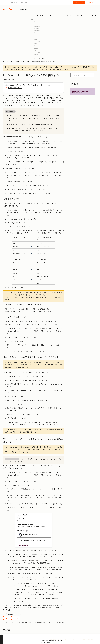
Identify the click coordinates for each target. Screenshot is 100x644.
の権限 (39, 124)
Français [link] (37, 28)
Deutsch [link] (36, 24)
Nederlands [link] (37, 30)
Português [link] (37, 26)
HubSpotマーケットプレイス (31, 143)
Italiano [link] (36, 33)
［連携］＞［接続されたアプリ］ (44, 175)
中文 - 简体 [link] (37, 52)
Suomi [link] (36, 39)
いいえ (16, 618)
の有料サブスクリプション (30, 103)
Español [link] (36, 22)
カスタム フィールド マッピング (15, 105)
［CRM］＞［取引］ (30, 376)
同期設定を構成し (45, 309)
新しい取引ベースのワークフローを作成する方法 (41, 498)
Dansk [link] (36, 44)
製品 (11, 85)
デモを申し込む (79, 2)
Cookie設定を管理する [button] (88, 639)
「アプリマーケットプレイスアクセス (24, 118)
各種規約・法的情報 (56, 639)
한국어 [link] (36, 48)
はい (8, 618)
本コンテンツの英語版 (53, 69)
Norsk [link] (36, 46)
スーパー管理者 (34, 116)
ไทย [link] (35, 50)
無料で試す (92, 2)
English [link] (36, 54)
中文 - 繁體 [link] (37, 41)
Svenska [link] (36, 37)
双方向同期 (12, 128)
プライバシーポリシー (72, 639)
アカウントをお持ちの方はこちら (40, 59)
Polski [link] (36, 35)
